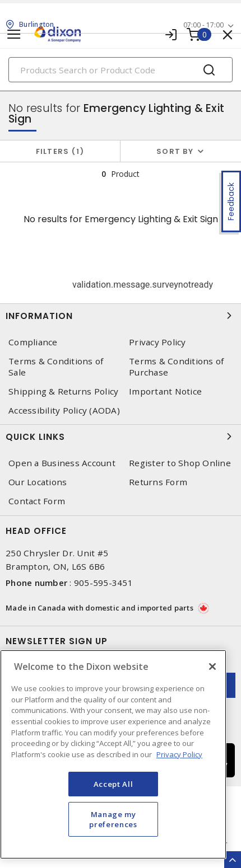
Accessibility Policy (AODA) (64, 410)
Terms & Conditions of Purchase (176, 367)
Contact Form (37, 501)
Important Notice (165, 391)
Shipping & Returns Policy (63, 391)
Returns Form (158, 482)
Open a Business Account (62, 463)
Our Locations (38, 482)
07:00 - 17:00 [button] (203, 25)
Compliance (33, 342)
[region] (113, 754)
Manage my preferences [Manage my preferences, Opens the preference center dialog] (113, 819)
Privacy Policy (157, 342)
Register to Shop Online (180, 463)
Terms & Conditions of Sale (56, 367)
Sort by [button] (175, 151)
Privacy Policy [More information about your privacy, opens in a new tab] (179, 754)
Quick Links (121, 437)
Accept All (113, 784)
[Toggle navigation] (14, 34)
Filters (60, 151)
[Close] (212, 667)
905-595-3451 (103, 583)
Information (121, 316)
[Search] (121, 70)
